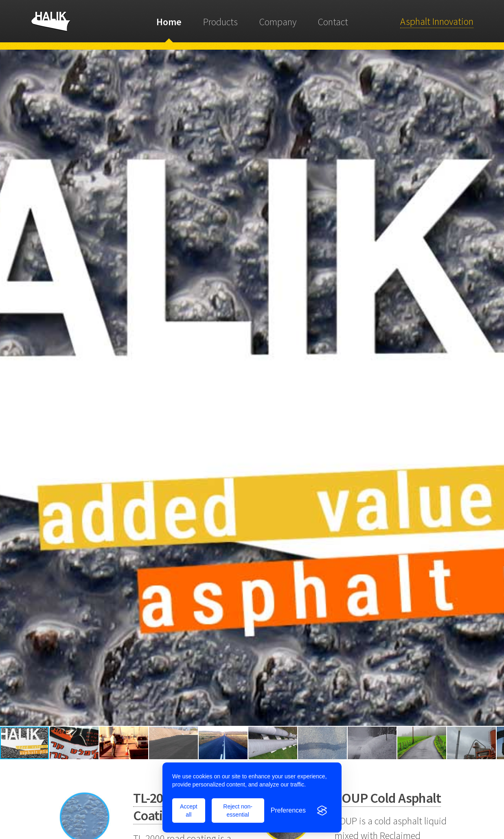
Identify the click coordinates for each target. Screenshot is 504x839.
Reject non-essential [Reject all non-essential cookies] (238, 811)
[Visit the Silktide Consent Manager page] (322, 811)
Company (278, 22)
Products (220, 22)
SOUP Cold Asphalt (388, 798)
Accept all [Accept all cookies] (189, 811)
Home (169, 22)
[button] (7, 388)
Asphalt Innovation (437, 21)
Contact (333, 22)
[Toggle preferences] (288, 811)
